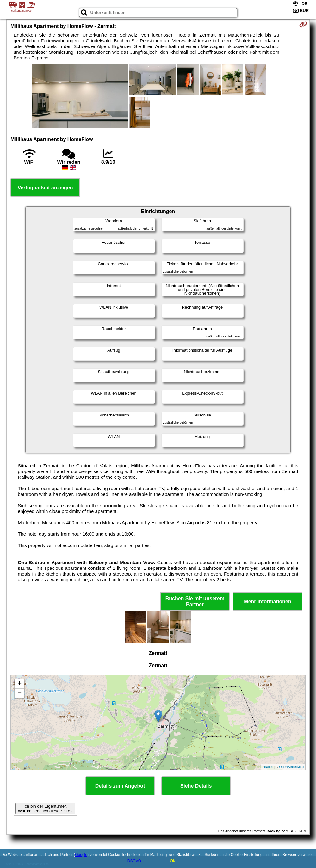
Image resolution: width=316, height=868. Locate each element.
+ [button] (19, 684)
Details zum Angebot (120, 786)
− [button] (19, 693)
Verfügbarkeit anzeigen (45, 188)
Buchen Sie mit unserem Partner (195, 601)
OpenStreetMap (291, 767)
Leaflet (267, 767)
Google (81, 855)
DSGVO (134, 861)
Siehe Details (196, 786)
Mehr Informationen (267, 602)
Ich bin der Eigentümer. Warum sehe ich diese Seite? (45, 809)
